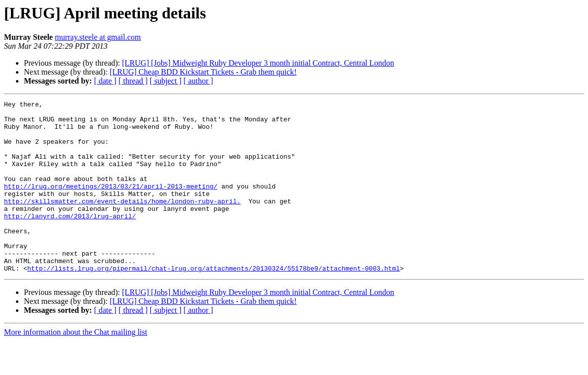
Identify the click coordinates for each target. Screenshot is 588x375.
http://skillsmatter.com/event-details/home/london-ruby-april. (122, 222)
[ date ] (105, 81)
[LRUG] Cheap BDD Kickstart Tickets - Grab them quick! (203, 72)
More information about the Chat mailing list (76, 366)
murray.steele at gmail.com (98, 37)
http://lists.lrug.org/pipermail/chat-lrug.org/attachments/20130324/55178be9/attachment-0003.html (214, 302)
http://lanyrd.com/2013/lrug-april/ (70, 240)
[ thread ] (133, 81)
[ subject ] (166, 81)
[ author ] (198, 81)
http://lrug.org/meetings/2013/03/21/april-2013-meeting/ (111, 204)
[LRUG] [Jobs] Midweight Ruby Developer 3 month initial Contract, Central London (258, 63)
